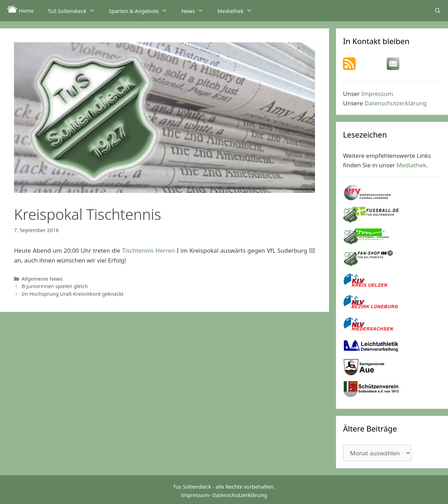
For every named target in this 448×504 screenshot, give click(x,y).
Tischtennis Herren (149, 250)
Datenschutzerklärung (395, 103)
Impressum (377, 94)
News (196, 10)
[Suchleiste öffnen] (438, 10)
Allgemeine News (42, 279)
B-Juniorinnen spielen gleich (55, 286)
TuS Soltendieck (75, 10)
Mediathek (238, 10)
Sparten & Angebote (142, 10)
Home (20, 10)
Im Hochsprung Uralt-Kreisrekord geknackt (73, 294)
